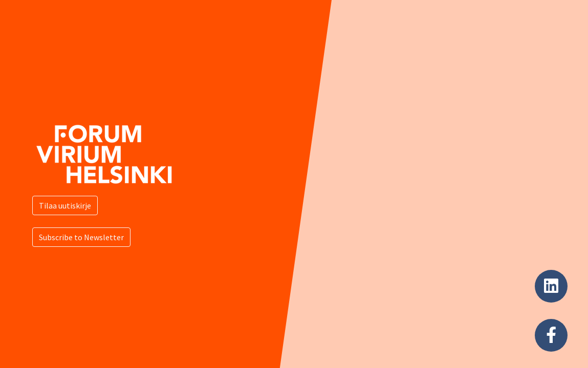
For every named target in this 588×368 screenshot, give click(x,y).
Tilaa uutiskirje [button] (65, 205)
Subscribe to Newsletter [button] (81, 237)
